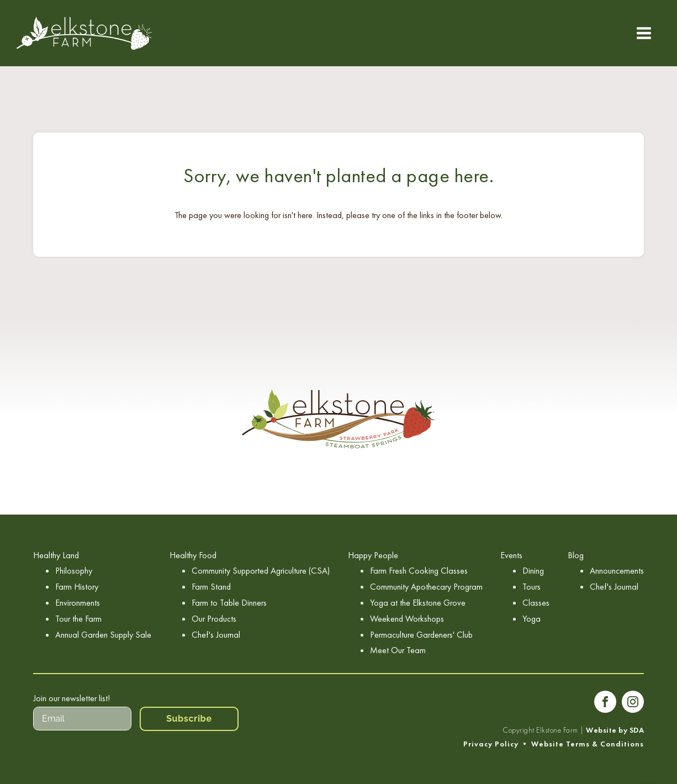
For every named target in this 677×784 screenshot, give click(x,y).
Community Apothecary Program (426, 587)
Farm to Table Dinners (229, 603)
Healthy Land (56, 555)
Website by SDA (615, 730)
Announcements (617, 571)
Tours (531, 587)
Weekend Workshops (407, 619)
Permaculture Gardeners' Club (421, 635)
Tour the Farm (78, 619)
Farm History (77, 587)
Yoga (531, 619)
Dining (533, 571)
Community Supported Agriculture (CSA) (261, 571)
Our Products (214, 619)
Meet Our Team (398, 650)
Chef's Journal (216, 635)
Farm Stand (211, 587)
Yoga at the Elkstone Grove (418, 603)
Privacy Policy (491, 744)
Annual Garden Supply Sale (103, 635)
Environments (78, 603)
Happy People (373, 555)
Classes (536, 603)
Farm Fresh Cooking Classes (419, 571)
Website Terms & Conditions (588, 744)
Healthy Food (193, 555)
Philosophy (74, 571)
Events (511, 555)
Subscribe (189, 719)
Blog (576, 555)
